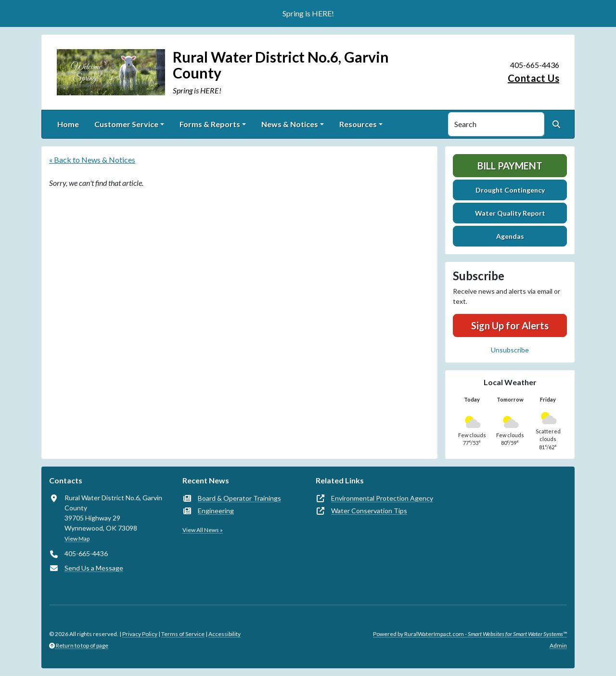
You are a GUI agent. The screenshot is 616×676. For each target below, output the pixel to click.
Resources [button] (358, 124)
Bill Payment (510, 166)
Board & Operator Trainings (239, 498)
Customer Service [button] (126, 124)
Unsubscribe (510, 350)
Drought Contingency (510, 190)
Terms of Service (183, 634)
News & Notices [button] (290, 124)
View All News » (203, 530)
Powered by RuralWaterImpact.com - (470, 634)
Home (68, 124)
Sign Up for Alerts (510, 325)
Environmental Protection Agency (382, 498)
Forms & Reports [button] (210, 124)
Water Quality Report (510, 213)
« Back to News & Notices (92, 160)
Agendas (510, 236)
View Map (77, 539)
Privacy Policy (140, 634)
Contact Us (533, 78)
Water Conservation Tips (369, 511)
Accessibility (225, 634)
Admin (558, 645)
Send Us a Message (94, 568)
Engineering (216, 511)
